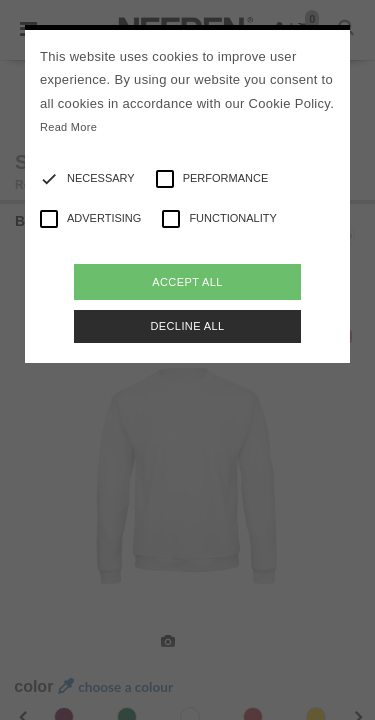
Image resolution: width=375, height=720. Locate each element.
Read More (68, 127)
